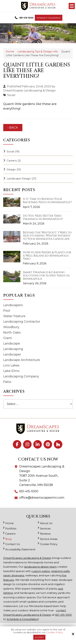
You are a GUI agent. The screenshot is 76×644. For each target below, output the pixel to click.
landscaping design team (40, 567)
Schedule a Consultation (49, 18)
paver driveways (14, 575)
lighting (8, 593)
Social (11, 95)
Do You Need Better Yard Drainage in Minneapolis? (43, 217)
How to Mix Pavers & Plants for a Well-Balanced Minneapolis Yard (47, 256)
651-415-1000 (24, 18)
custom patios (41, 571)
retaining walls (60, 571)
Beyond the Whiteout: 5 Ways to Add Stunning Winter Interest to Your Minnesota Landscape (47, 236)
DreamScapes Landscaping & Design (29, 90)
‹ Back (13, 128)
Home (10, 51)
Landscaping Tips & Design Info (38, 51)
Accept (39, 637)
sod (60, 589)
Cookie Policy (55, 632)
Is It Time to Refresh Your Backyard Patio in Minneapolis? (47, 201)
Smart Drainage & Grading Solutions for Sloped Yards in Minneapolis (46, 276)
